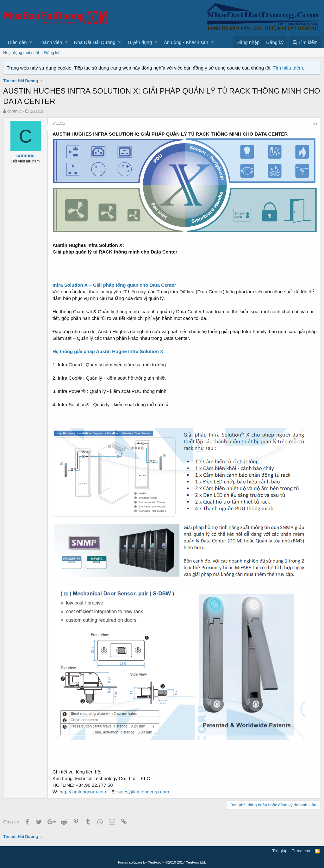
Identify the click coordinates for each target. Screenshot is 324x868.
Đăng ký (52, 53)
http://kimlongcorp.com (83, 792)
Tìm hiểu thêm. (289, 68)
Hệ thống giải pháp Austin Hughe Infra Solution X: (109, 351)
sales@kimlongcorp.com (143, 792)
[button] (31, 42)
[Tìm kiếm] (305, 42)
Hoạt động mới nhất (21, 53)
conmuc (15, 111)
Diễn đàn (17, 42)
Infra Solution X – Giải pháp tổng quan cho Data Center (114, 285)
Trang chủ (301, 851)
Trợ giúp (280, 851)
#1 (315, 123)
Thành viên (50, 42)
